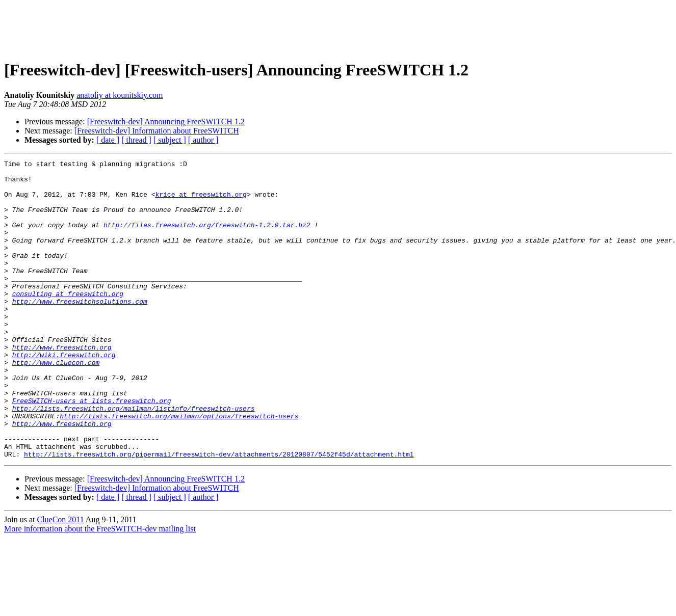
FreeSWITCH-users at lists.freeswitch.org (92, 449)
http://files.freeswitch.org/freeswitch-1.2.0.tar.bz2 (207, 238)
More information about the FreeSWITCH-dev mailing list (100, 588)
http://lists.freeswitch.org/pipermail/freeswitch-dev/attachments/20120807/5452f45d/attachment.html (219, 514)
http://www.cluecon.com (56, 404)
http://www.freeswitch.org (62, 385)
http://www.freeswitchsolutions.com (80, 330)
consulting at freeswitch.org (68, 321)
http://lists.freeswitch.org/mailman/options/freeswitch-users (179, 468)
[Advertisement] (338, 27)
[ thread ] (136, 140)
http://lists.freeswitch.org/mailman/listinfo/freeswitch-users (134, 459)
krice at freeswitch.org (201, 202)
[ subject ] (170, 140)
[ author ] (203, 140)
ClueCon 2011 (60, 579)
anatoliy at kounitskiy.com (120, 95)
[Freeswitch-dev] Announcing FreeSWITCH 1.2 (166, 122)
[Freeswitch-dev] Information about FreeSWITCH (157, 131)
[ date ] (108, 140)
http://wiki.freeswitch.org (64, 394)
